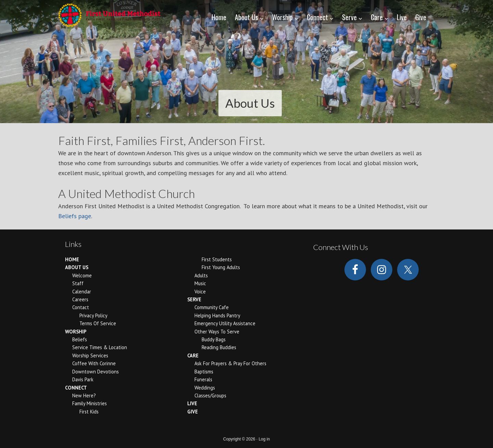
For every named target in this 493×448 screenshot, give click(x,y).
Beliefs (80, 339)
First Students (217, 259)
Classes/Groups (210, 396)
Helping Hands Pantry (217, 315)
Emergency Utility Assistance (225, 323)
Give (193, 412)
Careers (80, 299)
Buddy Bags (214, 339)
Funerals (203, 379)
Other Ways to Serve (217, 332)
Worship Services (90, 355)
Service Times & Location (100, 347)
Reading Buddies (219, 347)
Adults (201, 275)
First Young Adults (221, 267)
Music (200, 283)
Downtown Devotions (96, 372)
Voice (200, 292)
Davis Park (83, 379)
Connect (76, 388)
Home (72, 259)
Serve (194, 299)
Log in (264, 439)
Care (193, 355)
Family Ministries (90, 403)
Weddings (205, 388)
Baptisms (204, 372)
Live (192, 403)
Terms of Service (98, 323)
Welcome (82, 275)
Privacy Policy (93, 315)
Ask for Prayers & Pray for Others (230, 363)
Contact (81, 307)
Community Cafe (212, 307)
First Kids (89, 412)
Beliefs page (75, 216)
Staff (78, 283)
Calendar (82, 292)
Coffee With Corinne (94, 363)
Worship (76, 332)
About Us (77, 267)
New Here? (84, 396)
